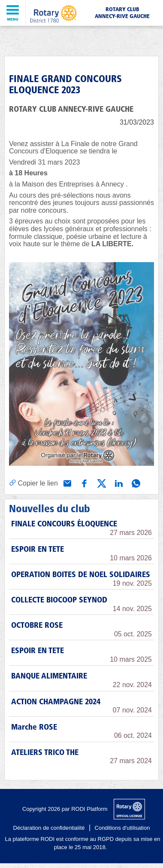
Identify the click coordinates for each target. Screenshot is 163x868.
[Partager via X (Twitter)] (101, 483)
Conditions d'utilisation (122, 828)
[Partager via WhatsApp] (135, 483)
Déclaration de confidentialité (49, 828)
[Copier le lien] (33, 483)
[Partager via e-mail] (66, 483)
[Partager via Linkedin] (118, 483)
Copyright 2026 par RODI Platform (65, 809)
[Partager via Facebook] (84, 483)
